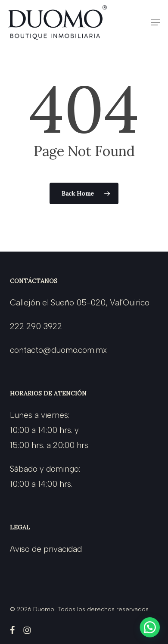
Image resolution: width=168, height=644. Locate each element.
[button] (156, 22)
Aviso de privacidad (46, 549)
